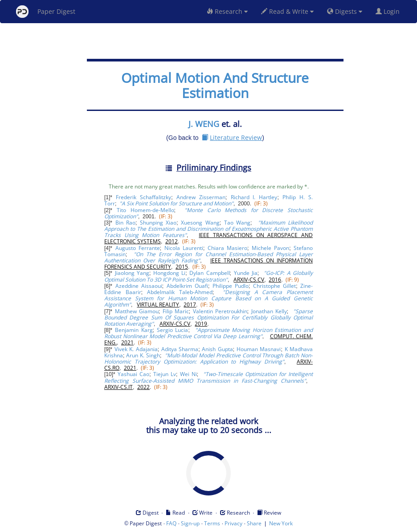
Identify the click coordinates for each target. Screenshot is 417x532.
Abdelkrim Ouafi (187, 286)
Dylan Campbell (209, 273)
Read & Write (287, 11)
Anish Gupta (217, 349)
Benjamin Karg (134, 330)
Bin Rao (125, 223)
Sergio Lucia (173, 330)
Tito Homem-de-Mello (145, 210)
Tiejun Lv (165, 374)
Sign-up (190, 523)
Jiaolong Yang (132, 273)
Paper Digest (46, 12)
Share (254, 523)
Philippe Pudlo (231, 286)
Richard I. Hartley (254, 197)
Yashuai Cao (133, 374)
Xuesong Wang (200, 223)
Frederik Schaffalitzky (143, 197)
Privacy (233, 523)
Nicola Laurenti (184, 248)
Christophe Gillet (274, 286)
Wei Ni (188, 374)
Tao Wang (237, 223)
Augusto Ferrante (138, 248)
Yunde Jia (246, 273)
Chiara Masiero (227, 248)
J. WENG (204, 124)
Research (227, 11)
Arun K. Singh (143, 355)
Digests (345, 11)
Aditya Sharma (180, 349)
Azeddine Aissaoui (139, 286)
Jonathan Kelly (269, 311)
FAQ (171, 523)
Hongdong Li (169, 273)
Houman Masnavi (259, 349)
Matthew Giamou (137, 311)
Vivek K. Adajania (136, 349)
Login (389, 11)
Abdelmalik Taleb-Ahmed (180, 292)
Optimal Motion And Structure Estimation (215, 85)
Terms (212, 523)
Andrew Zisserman (201, 197)
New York (281, 523)
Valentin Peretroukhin (220, 311)
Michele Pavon (270, 248)
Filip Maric (176, 311)
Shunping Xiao (158, 223)
